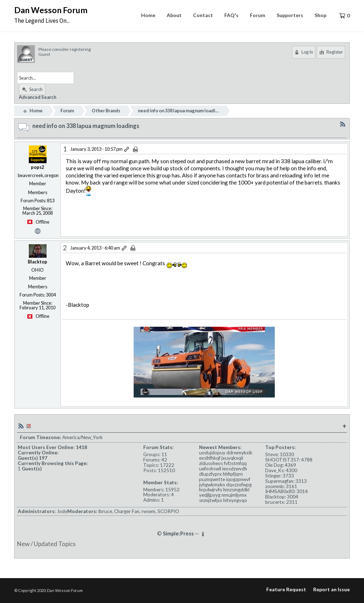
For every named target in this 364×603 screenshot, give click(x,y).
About (174, 15)
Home (148, 15)
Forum (258, 15)
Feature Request (286, 589)
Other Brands (106, 111)
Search (32, 89)
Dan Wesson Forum (51, 10)
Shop (320, 15)
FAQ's (231, 15)
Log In (304, 52)
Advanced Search (38, 97)
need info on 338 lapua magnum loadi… (178, 111)
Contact (203, 15)
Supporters (290, 15)
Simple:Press (178, 533)
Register (331, 52)
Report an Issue (331, 589)
